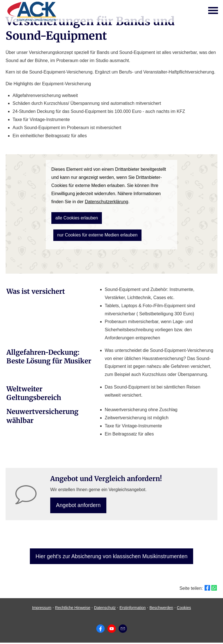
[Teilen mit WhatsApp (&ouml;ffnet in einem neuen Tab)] (214, 589)
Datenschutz (105, 609)
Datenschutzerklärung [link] (107, 202)
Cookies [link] (184, 609)
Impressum (42, 609)
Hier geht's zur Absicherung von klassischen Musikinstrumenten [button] (112, 557)
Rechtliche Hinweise (73, 609)
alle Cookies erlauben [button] (75, 217)
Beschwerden (161, 609)
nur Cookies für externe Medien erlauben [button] (94, 233)
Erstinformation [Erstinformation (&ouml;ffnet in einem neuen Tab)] (133, 609)
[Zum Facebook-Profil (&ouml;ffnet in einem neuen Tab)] (100, 630)
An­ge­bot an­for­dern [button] (79, 506)
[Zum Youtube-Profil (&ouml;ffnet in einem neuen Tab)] (112, 630)
